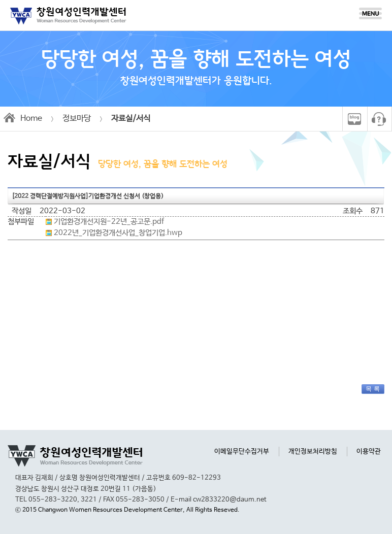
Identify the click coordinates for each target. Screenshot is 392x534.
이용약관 (369, 452)
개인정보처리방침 (313, 452)
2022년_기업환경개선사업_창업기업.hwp (118, 233)
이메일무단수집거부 (242, 452)
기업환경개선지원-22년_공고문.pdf (109, 222)
